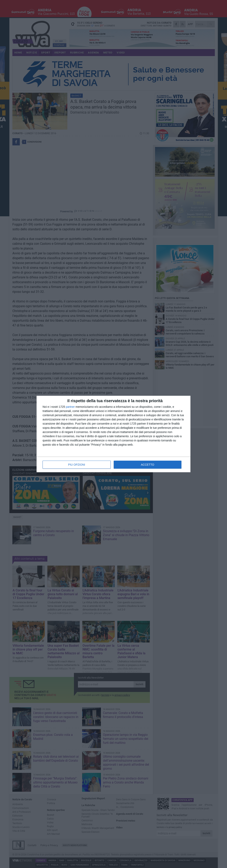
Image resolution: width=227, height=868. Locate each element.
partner (70, 407)
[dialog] (113, 434)
